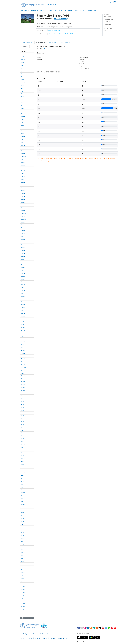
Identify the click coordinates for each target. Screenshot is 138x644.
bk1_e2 (22, 421)
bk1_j (22, 430)
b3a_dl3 (23, 122)
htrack (22, 476)
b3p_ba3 (23, 248)
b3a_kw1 (23, 145)
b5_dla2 (23, 362)
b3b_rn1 (23, 233)
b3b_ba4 (23, 193)
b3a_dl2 (23, 119)
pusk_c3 (23, 553)
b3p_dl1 (23, 273)
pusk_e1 (23, 558)
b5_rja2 (23, 382)
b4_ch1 (22, 333)
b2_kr (22, 97)
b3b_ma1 (23, 211)
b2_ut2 (22, 108)
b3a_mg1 (23, 154)
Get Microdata (61, 19)
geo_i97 (23, 473)
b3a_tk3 (23, 174)
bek (22, 393)
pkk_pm (23, 493)
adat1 (22, 54)
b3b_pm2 (23, 219)
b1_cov (22, 62)
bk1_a (22, 399)
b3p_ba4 (23, 251)
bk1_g (22, 424)
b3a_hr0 (23, 137)
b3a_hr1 (23, 139)
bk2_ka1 (23, 447)
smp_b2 (23, 587)
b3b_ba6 (23, 199)
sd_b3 (22, 575)
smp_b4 (23, 592)
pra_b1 (22, 518)
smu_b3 (23, 604)
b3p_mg (23, 293)
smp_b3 (23, 590)
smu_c (22, 609)
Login (110, 2)
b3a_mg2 (23, 157)
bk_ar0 (22, 453)
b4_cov (23, 336)
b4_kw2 (23, 353)
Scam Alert (53, 638)
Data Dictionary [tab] (41, 42)
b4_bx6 (23, 327)
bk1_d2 (22, 407)
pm (21, 496)
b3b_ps (23, 225)
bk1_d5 (22, 416)
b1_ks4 (22, 77)
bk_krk (22, 461)
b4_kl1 (22, 345)
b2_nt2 (22, 102)
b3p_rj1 (22, 302)
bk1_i (22, 427)
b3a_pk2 (23, 162)
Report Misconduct (64, 638)
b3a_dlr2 (23, 131)
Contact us (29, 638)
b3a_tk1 (23, 168)
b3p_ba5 (23, 253)
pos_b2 (23, 504)
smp (22, 584)
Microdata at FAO (51, 5)
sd (21, 570)
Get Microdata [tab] (65, 42)
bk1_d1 (22, 404)
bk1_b (22, 401)
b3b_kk (23, 205)
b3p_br (22, 259)
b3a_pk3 (23, 165)
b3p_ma (23, 290)
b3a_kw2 (23, 148)
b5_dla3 (23, 365)
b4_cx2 (23, 342)
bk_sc (22, 464)
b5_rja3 (23, 384)
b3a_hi (22, 134)
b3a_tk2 (23, 171)
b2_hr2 (22, 94)
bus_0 (22, 467)
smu (22, 598)
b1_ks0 (22, 65)
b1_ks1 (22, 68)
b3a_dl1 (23, 117)
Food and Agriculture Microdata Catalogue (36, 11)
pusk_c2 (23, 550)
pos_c (22, 507)
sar (21, 567)
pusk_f (22, 564)
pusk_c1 (23, 547)
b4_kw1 (23, 350)
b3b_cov (23, 202)
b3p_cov (23, 268)
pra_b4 (22, 527)
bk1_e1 (22, 419)
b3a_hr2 (23, 142)
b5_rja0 (23, 376)
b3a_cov (23, 114)
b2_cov (23, 82)
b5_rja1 (22, 379)
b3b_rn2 (23, 236)
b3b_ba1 (23, 185)
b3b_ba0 (23, 182)
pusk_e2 (23, 561)
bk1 (21, 396)
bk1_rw (22, 439)
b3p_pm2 (23, 299)
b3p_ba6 (23, 256)
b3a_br (22, 111)
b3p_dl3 (23, 276)
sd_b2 (22, 573)
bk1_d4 (22, 413)
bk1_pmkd (23, 436)
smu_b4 (23, 607)
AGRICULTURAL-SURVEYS (56, 11)
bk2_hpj (23, 444)
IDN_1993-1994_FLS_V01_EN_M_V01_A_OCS (75, 11)
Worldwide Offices (45, 634)
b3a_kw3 (23, 151)
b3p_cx (23, 270)
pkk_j (22, 487)
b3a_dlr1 (23, 128)
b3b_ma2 (23, 214)
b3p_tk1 (23, 313)
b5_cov (23, 356)
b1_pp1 (22, 80)
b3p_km (23, 285)
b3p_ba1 (23, 242)
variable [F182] (92, 11)
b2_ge (22, 85)
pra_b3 (22, 524)
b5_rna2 (23, 390)
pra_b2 (22, 521)
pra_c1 (22, 530)
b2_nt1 (22, 100)
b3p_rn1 (23, 308)
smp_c (22, 595)
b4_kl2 (22, 347)
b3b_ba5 (23, 196)
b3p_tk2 (23, 316)
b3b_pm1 (23, 216)
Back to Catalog (27, 618)
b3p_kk (23, 282)
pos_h (22, 513)
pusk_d (23, 555)
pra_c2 (22, 533)
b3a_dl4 (23, 125)
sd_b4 (22, 578)
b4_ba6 (23, 319)
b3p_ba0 (23, 239)
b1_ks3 (22, 74)
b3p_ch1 (23, 265)
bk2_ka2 (23, 450)
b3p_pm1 (23, 296)
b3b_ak (23, 179)
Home (22, 11)
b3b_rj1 (22, 228)
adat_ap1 (23, 60)
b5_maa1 (23, 370)
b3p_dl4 (23, 279)
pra (22, 515)
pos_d (22, 510)
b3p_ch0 (23, 262)
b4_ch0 (23, 330)
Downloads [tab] (53, 42)
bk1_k (22, 433)
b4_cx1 (22, 339)
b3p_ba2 (23, 245)
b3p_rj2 (23, 305)
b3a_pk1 (23, 159)
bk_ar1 (22, 456)
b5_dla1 (23, 359)
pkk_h (22, 481)
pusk (22, 541)
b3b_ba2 (23, 188)
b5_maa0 (23, 367)
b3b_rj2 (23, 231)
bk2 (22, 441)
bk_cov (23, 458)
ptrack (22, 538)
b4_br (22, 325)
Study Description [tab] (27, 42)
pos (22, 498)
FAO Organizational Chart (29, 634)
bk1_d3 (22, 410)
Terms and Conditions (41, 638)
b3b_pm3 (23, 222)
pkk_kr (22, 490)
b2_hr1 (22, 91)
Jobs (22, 638)
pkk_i (22, 484)
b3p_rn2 (23, 310)
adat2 (22, 57)
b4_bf (22, 322)
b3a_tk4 (23, 176)
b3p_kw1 (23, 288)
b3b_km (23, 208)
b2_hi (22, 88)
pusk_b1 (23, 544)
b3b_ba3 (23, 191)
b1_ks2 (22, 71)
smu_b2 (23, 601)
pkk (22, 478)
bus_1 (22, 470)
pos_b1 (22, 501)
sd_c (22, 581)
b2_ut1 (22, 105)
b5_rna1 (23, 387)
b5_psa (23, 373)
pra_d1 (22, 535)
